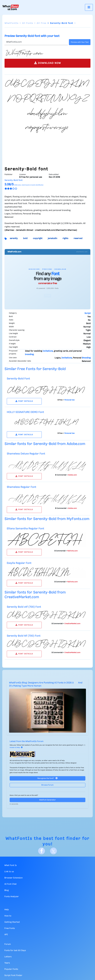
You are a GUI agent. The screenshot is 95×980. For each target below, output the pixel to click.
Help (7, 910)
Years (7, 963)
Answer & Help (16, 748)
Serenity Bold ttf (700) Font (24, 636)
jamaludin (52, 238)
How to (8, 916)
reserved (78, 238)
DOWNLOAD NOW (48, 63)
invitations (48, 351)
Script (88, 313)
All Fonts (28, 23)
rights (65, 238)
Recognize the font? (47, 778)
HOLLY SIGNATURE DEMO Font (25, 412)
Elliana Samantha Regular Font (25, 529)
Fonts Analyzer (12, 897)
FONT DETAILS (24, 401)
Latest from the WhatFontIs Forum (27, 741)
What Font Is (10, 865)
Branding (86, 358)
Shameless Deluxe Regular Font (26, 454)
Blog (7, 890)
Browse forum (47, 785)
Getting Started (12, 922)
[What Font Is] (11, 7)
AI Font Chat (10, 884)
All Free (42, 23)
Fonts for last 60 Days (15, 950)
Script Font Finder (13, 975)
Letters (8, 957)
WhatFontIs (11, 23)
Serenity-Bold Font (18, 379)
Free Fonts (10, 928)
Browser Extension (13, 878)
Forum (8, 944)
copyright (38, 238)
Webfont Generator (47, 800)
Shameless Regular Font (21, 487)
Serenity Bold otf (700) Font (24, 607)
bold (25, 238)
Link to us (9, 872)
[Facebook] (42, 851)
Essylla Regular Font (19, 563)
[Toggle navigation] (89, 7)
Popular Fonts (11, 969)
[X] (53, 851)
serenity (14, 238)
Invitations (67, 358)
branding (29, 354)
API (6, 935)
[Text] (36, 42)
